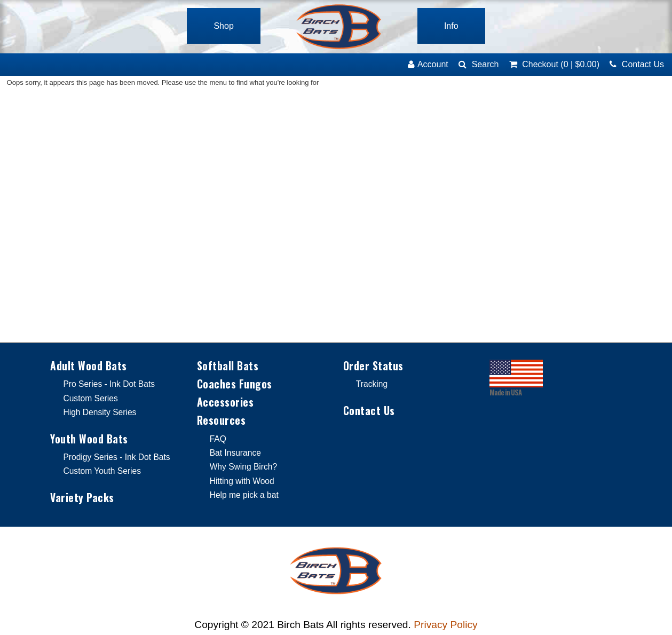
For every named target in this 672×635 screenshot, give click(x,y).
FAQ (218, 439)
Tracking (372, 384)
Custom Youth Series (102, 471)
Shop (223, 26)
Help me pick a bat (244, 495)
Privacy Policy (445, 625)
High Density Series (100, 412)
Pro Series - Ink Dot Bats (109, 384)
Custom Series (90, 398)
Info (451, 26)
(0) (554, 64)
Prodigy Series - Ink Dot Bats (116, 457)
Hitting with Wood (242, 481)
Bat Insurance (235, 453)
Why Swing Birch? (244, 467)
